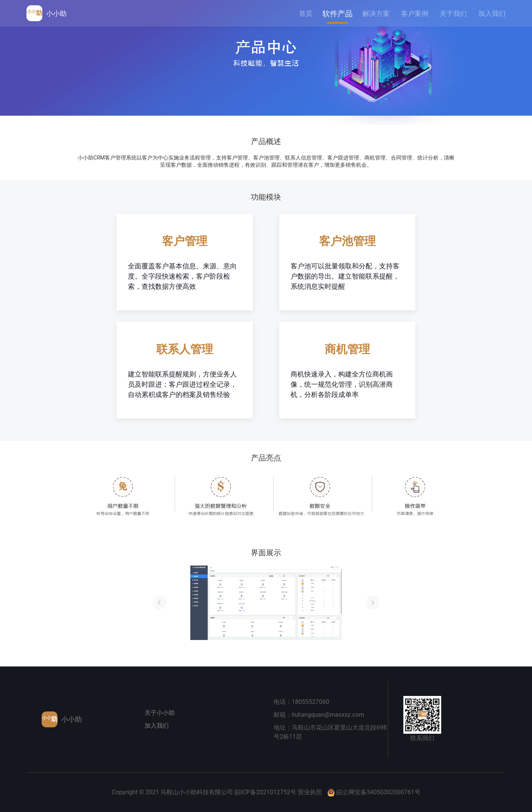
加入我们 (157, 726)
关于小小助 (160, 713)
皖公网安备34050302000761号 (378, 792)
